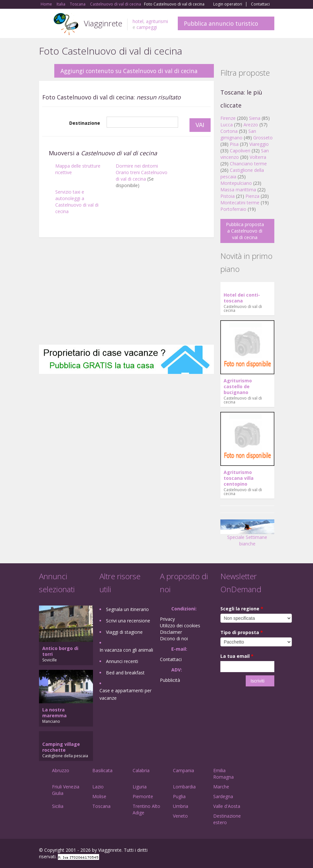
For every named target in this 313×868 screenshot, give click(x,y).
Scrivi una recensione (128, 621)
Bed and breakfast (125, 673)
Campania (183, 770)
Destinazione (85, 123)
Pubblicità (170, 680)
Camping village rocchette (61, 747)
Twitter (255, 851)
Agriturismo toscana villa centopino (239, 478)
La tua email (237, 656)
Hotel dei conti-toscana (242, 298)
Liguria (140, 787)
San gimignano (238, 134)
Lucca (227, 125)
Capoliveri (240, 151)
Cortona (229, 131)
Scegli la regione (242, 609)
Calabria (141, 770)
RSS (271, 851)
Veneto (180, 816)
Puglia (179, 796)
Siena (255, 118)
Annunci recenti (122, 661)
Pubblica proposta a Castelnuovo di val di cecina (245, 231)
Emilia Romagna (223, 774)
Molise (99, 796)
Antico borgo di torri (60, 651)
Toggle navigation (45, 24)
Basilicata (102, 770)
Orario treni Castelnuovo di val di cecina (142, 176)
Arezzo (251, 125)
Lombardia (184, 787)
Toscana (101, 806)
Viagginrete (103, 23)
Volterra (258, 157)
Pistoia (228, 196)
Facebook (225, 851)
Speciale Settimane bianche (247, 535)
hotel (138, 21)
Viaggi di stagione (124, 632)
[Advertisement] (126, 293)
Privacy (167, 619)
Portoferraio (233, 209)
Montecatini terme (240, 203)
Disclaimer (171, 632)
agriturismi (157, 21)
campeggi (147, 27)
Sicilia (58, 806)
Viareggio (259, 144)
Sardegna (223, 796)
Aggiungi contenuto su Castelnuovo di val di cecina (129, 71)
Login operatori (228, 4)
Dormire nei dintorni (137, 166)
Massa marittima (238, 190)
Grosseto (263, 138)
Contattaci (260, 4)
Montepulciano (236, 183)
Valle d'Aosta (227, 806)
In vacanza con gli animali (126, 650)
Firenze (228, 118)
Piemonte (143, 796)
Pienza (252, 196)
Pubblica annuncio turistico (221, 23)
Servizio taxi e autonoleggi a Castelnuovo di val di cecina (77, 202)
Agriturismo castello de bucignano (238, 386)
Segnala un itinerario (127, 609)
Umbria (181, 806)
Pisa (234, 144)
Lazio (98, 787)
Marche (221, 787)
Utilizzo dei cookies (180, 625)
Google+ (239, 851)
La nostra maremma (54, 713)
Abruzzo (61, 770)
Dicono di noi (174, 638)
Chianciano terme (248, 164)
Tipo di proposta (242, 632)
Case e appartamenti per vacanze (125, 694)
